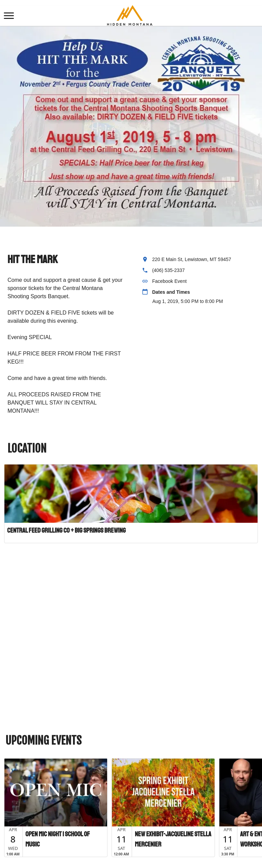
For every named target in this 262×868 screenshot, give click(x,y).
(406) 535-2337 (169, 270)
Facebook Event (169, 281)
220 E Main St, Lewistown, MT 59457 (192, 259)
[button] (9, 16)
